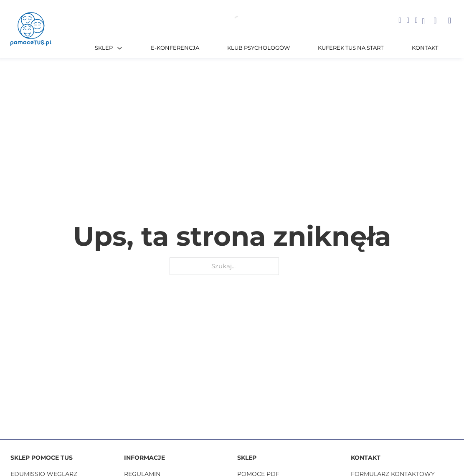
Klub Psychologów (259, 48)
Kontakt (425, 48)
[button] (435, 20)
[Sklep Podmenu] (120, 48)
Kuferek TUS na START (351, 48)
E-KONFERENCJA (175, 48)
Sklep (104, 48)
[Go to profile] (423, 22)
